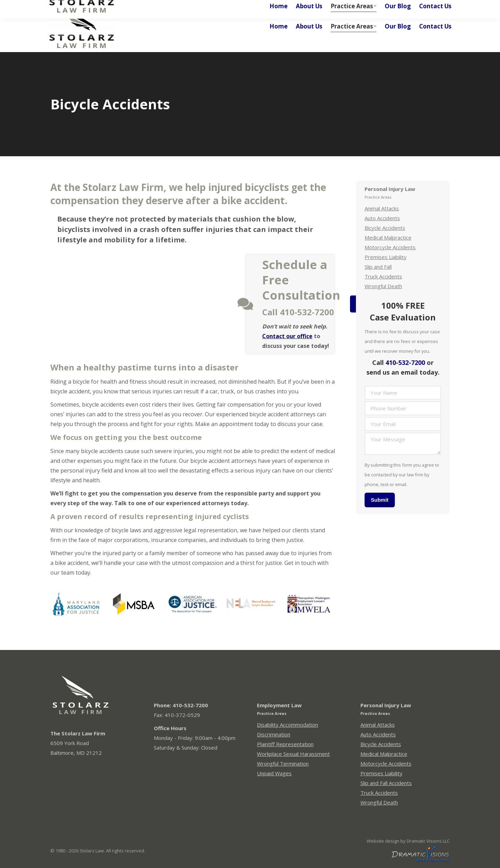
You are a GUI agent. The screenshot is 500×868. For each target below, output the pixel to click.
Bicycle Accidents (385, 228)
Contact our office (287, 336)
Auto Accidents (382, 218)
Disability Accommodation (287, 725)
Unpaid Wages (274, 773)
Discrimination (274, 734)
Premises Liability (386, 257)
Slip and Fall (378, 267)
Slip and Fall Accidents (386, 783)
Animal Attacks (382, 208)
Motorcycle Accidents (390, 247)
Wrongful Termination (283, 763)
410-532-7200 (405, 362)
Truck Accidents (383, 276)
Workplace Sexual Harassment (293, 754)
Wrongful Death (383, 286)
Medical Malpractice (388, 237)
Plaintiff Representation (285, 744)
